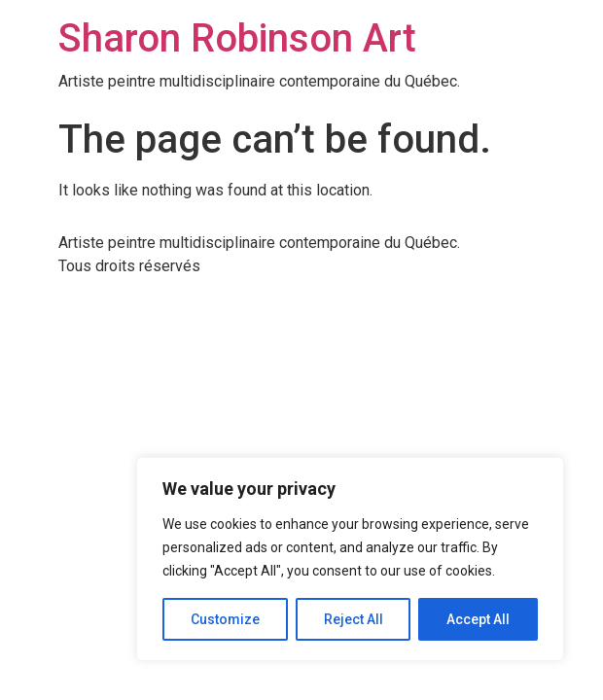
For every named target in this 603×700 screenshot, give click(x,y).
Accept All (478, 619)
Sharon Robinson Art (237, 38)
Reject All (354, 619)
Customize (225, 619)
